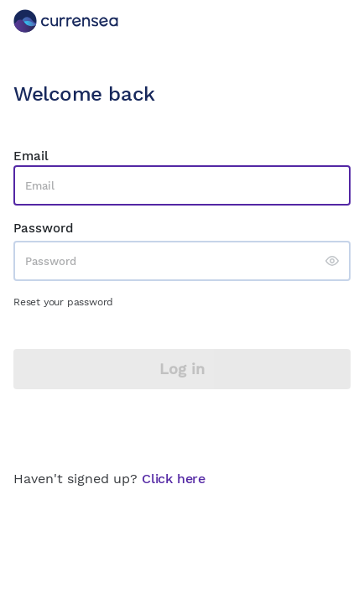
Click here (174, 479)
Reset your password (63, 302)
